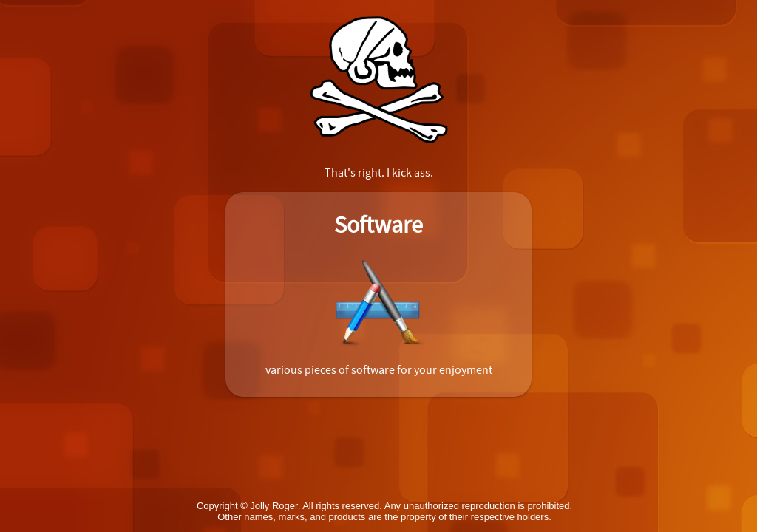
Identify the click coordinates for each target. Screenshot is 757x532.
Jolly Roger (274, 506)
